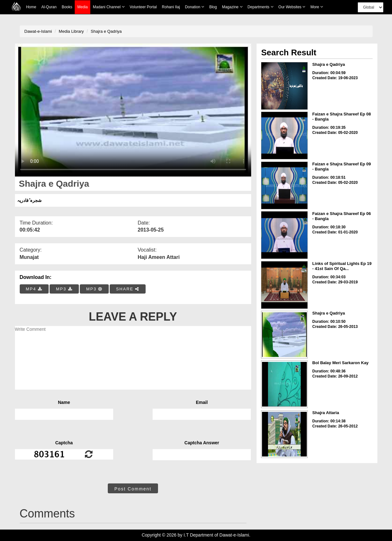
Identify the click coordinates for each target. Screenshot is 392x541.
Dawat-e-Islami (38, 31)
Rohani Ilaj (171, 7)
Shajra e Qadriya (106, 31)
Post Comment (133, 489)
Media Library (71, 31)
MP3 (64, 289)
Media (83, 7)
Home (31, 7)
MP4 (34, 289)
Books (67, 7)
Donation (195, 7)
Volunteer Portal (143, 7)
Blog (213, 7)
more (317, 7)
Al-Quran (49, 7)
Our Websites (292, 7)
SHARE (128, 289)
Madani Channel (109, 7)
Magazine (232, 7)
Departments (261, 7)
